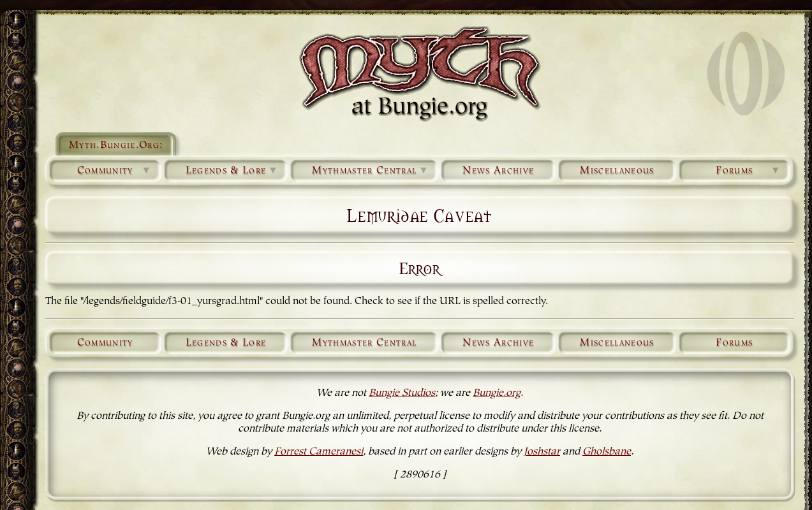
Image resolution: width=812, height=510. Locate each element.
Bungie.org (497, 393)
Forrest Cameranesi (319, 452)
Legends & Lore (233, 171)
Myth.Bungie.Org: (116, 145)
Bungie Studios (402, 393)
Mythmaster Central (371, 171)
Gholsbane (607, 452)
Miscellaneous (617, 171)
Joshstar (542, 452)
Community (115, 171)
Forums (749, 171)
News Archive (498, 171)
